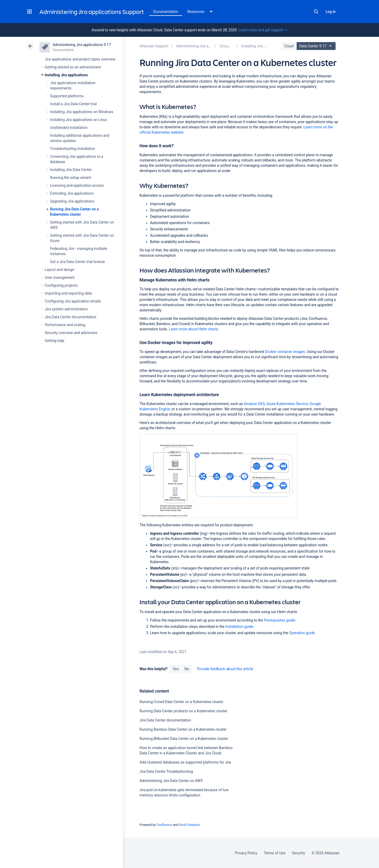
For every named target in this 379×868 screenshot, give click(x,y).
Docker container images (285, 352)
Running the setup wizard (70, 178)
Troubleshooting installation (73, 149)
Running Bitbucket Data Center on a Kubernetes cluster (184, 739)
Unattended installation (69, 128)
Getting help (54, 341)
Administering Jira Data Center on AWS (171, 781)
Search (316, 12)
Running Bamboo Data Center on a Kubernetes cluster (183, 729)
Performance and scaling (65, 325)
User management (60, 277)
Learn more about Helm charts (194, 329)
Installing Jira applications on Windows (82, 112)
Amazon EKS (254, 404)
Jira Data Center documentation (71, 317)
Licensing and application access (77, 185)
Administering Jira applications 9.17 (82, 45)
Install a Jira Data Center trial (73, 104)
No (187, 669)
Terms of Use (275, 853)
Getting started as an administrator (73, 67)
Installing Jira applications (66, 75)
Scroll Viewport (189, 825)
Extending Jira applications (72, 193)
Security (298, 853)
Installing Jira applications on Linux (78, 120)
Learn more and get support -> (263, 30)
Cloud (289, 46)
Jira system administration (66, 309)
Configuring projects (61, 285)
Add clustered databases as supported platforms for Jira (185, 762)
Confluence (164, 825)
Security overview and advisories (71, 333)
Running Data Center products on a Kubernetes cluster (183, 711)
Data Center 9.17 (317, 46)
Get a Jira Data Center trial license (77, 262)
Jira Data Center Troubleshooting (166, 771)
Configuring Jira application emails (73, 301)
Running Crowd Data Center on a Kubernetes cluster (181, 702)
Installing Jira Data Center (71, 170)
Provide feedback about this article (225, 669)
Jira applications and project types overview (80, 59)
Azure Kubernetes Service (287, 404)
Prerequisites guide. (280, 620)
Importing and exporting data (68, 293)
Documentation (166, 12)
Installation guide (240, 627)
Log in (331, 12)
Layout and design (59, 270)
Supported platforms (67, 96)
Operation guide (302, 633)
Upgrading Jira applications (72, 201)
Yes (176, 669)
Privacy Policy (246, 853)
